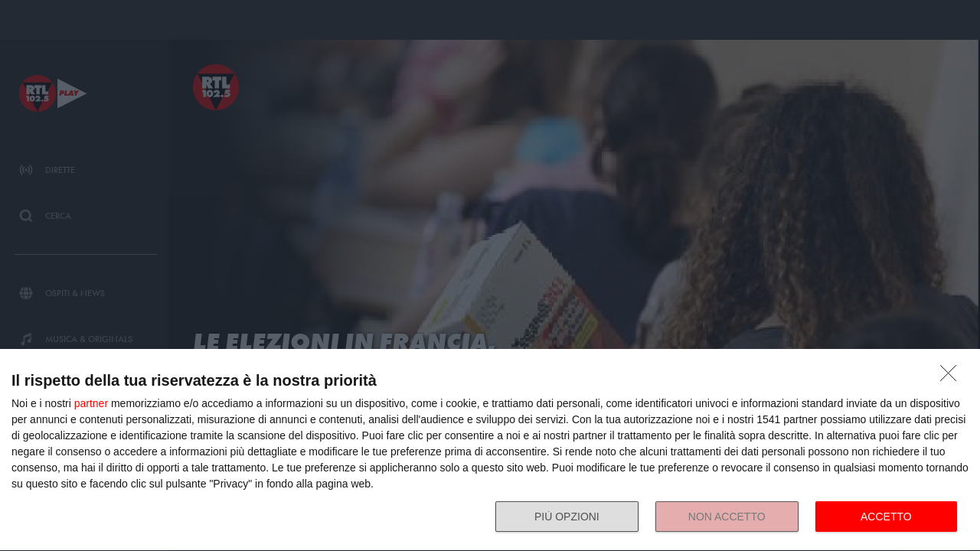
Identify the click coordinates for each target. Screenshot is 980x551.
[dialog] (490, 450)
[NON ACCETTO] (952, 377)
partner (91, 403)
